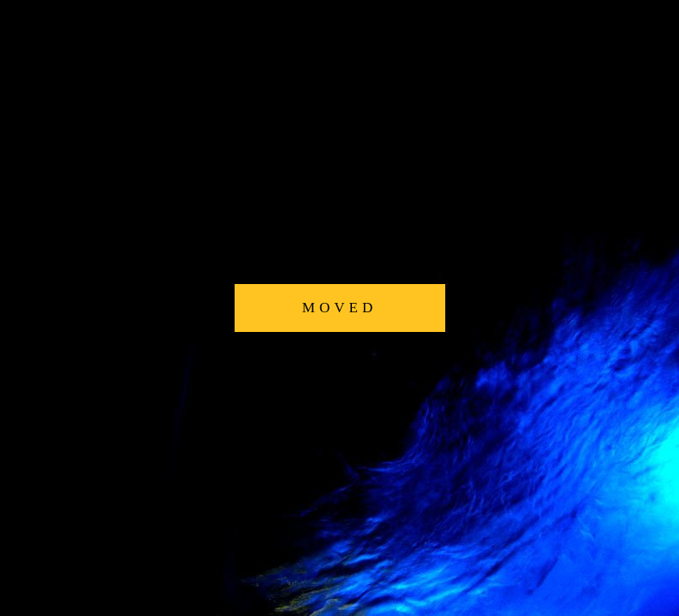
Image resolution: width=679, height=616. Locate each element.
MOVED (339, 308)
